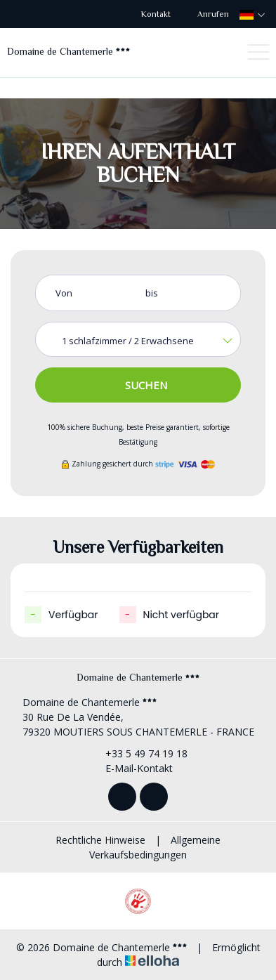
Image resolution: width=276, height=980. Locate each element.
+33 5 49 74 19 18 (138, 753)
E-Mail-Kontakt (131, 768)
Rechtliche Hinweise (100, 840)
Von (64, 293)
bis (152, 293)
